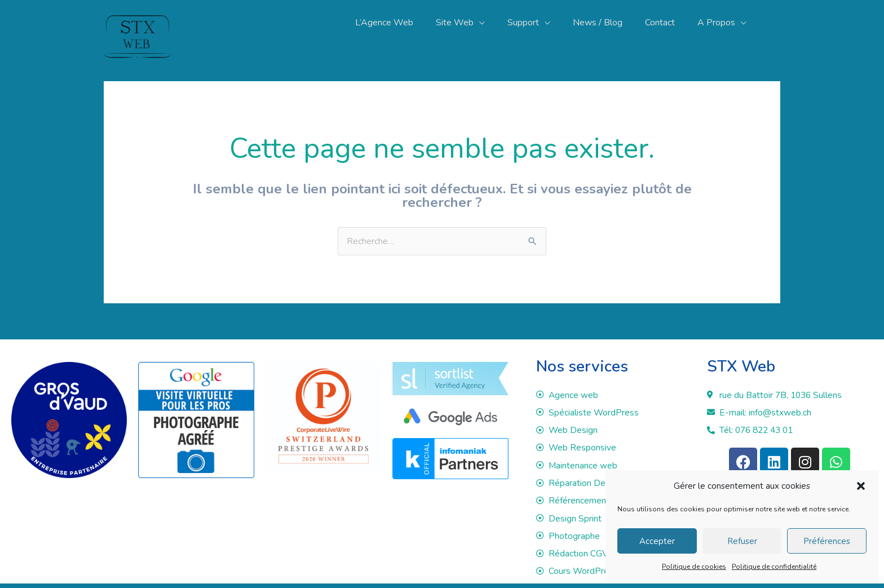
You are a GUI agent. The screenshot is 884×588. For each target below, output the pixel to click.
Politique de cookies (694, 567)
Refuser (742, 541)
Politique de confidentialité (774, 567)
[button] (861, 486)
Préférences (827, 541)
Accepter (657, 541)
